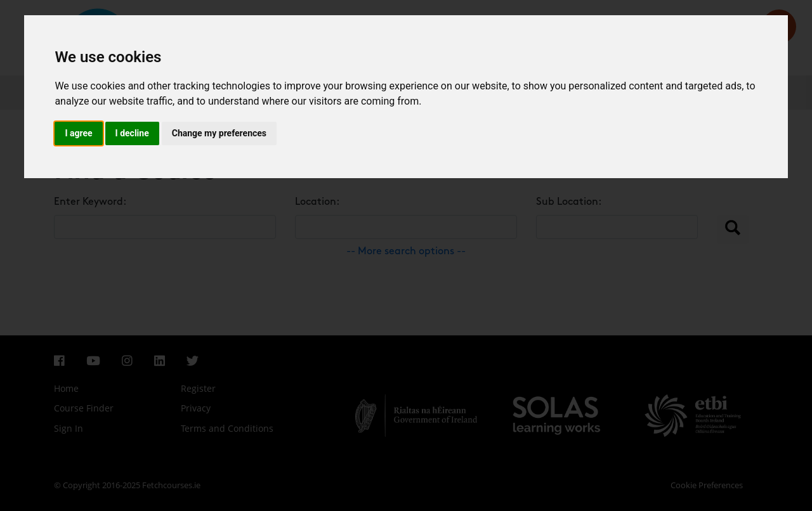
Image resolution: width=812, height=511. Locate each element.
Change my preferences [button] (219, 133)
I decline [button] (132, 133)
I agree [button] (78, 133)
